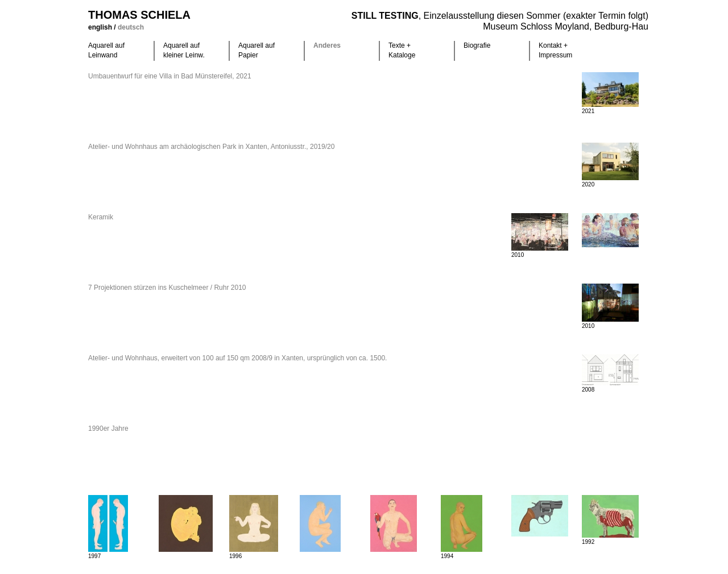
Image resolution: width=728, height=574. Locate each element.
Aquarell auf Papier (257, 50)
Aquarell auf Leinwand (106, 50)
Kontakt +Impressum (555, 50)
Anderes (327, 45)
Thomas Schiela (139, 15)
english (101, 27)
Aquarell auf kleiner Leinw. (184, 50)
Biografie (477, 45)
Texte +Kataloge (402, 50)
